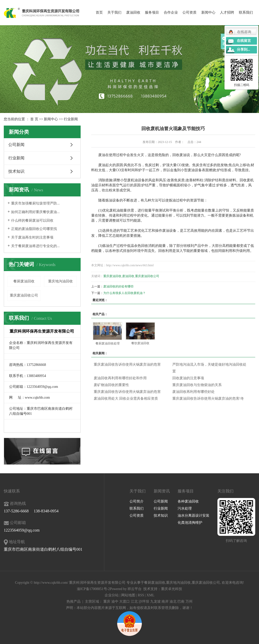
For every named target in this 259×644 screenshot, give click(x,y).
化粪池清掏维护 (190, 523)
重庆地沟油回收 (60, 281)
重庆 (107, 602)
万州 (189, 602)
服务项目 (152, 12)
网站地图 (128, 595)
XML (151, 595)
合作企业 (171, 12)
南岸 (165, 602)
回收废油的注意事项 (188, 378)
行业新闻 (71, 119)
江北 (134, 602)
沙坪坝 (144, 602)
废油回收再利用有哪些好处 (193, 392)
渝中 (115, 602)
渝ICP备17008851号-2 (93, 589)
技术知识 (16, 171)
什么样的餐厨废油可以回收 (32, 221)
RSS (141, 595)
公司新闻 (16, 145)
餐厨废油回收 (24, 281)
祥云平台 (135, 589)
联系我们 (246, 12)
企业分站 (112, 595)
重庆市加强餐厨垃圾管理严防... (35, 203)
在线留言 (244, 41)
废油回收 (133, 12)
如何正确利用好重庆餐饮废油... (35, 212)
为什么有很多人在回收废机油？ (124, 293)
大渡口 (124, 602)
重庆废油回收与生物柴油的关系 (197, 385)
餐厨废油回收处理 (108, 343)
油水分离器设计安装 (193, 516)
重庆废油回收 (112, 276)
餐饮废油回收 (140, 343)
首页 (99, 12)
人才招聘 (227, 12)
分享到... (244, 50)
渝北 (173, 602)
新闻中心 (208, 12)
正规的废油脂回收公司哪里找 (34, 229)
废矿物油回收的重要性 (111, 385)
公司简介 (137, 501)
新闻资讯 (162, 491)
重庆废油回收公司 (24, 295)
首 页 (34, 119)
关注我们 (225, 491)
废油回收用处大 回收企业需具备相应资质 (126, 399)
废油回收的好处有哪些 (118, 286)
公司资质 (189, 12)
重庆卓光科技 (172, 589)
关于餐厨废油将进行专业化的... (35, 246)
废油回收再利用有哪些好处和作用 (120, 378)
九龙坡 (155, 602)
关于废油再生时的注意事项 (32, 237)
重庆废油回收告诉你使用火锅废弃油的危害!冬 (208, 399)
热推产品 (74, 602)
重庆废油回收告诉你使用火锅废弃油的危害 (127, 364)
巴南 (181, 602)
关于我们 (114, 12)
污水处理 (185, 508)
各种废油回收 (188, 501)
